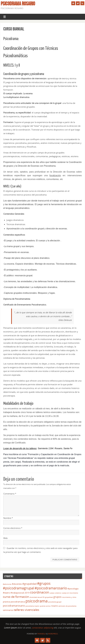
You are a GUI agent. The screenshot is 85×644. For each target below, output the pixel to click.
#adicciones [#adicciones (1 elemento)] (7, 584)
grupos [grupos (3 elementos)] (57, 597)
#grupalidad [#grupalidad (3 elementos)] (29, 584)
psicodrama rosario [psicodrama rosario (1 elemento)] (32, 606)
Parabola (42, 634)
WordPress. (53, 634)
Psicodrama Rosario (18, 4)
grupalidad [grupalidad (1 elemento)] (49, 597)
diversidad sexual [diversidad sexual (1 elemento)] (36, 597)
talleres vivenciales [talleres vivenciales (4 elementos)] (27, 610)
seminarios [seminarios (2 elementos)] (8, 610)
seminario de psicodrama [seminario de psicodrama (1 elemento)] (67, 606)
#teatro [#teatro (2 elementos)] (6, 593)
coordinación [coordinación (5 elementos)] (40, 592)
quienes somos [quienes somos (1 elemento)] (45, 606)
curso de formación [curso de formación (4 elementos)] (16, 597)
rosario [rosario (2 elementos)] (54, 606)
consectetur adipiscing (42, 628)
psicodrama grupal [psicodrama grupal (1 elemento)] (55, 602)
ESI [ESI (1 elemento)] (44, 597)
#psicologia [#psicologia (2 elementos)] (73, 589)
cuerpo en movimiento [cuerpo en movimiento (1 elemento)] (70, 593)
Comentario (10, 494)
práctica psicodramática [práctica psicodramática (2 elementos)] (14, 602)
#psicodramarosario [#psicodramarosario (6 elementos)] (51, 588)
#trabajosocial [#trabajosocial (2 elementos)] (17, 593)
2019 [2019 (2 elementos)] (27, 593)
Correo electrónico (13, 528)
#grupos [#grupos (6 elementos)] (44, 583)
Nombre (8, 518)
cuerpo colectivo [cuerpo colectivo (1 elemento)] (55, 593)
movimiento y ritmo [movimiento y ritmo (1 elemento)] (69, 597)
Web (5, 538)
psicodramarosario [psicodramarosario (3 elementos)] (14, 606)
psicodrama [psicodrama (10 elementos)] (37, 601)
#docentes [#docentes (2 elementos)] (17, 584)
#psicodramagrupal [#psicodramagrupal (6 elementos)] (18, 588)
